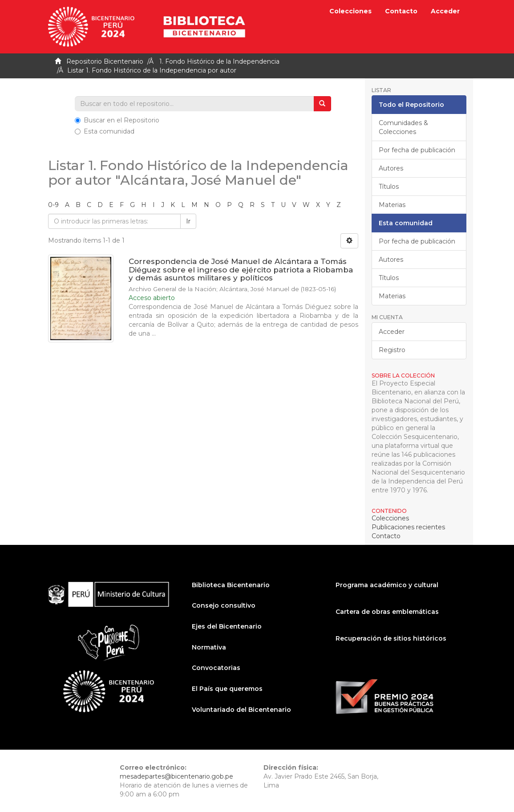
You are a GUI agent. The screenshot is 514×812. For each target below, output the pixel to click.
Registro (392, 350)
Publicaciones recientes (408, 527)
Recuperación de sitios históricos (391, 638)
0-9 (53, 205)
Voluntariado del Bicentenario (241, 710)
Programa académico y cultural (387, 585)
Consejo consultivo (224, 605)
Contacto (401, 11)
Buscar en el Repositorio (117, 120)
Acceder (392, 332)
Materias (392, 205)
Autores (391, 168)
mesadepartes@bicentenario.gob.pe (176, 776)
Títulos (389, 187)
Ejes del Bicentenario (227, 626)
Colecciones (350, 11)
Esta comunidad (105, 131)
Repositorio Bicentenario (105, 61)
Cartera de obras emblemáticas (387, 612)
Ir (188, 221)
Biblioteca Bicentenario (231, 585)
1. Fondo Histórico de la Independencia (219, 61)
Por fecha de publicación (417, 150)
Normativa (209, 647)
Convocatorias (216, 668)
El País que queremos (227, 689)
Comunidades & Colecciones (403, 127)
